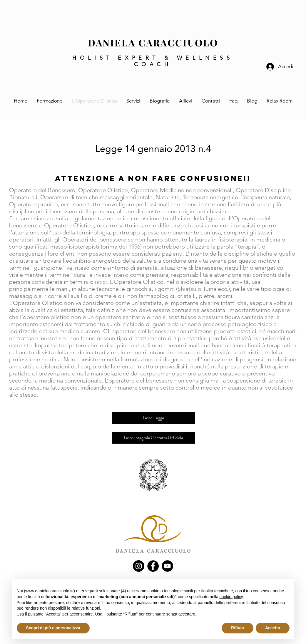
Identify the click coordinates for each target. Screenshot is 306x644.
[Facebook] (153, 566)
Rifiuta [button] (238, 628)
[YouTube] (167, 566)
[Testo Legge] (153, 418)
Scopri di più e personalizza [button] (53, 628)
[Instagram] (139, 566)
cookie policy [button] (231, 597)
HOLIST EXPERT (118, 58)
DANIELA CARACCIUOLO (153, 42)
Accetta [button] (273, 628)
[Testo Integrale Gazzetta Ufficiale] (153, 438)
